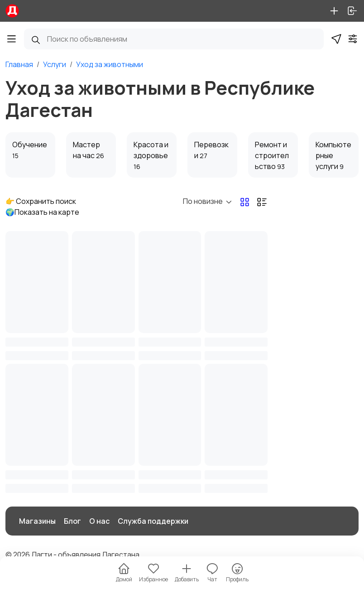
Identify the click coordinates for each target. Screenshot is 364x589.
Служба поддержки (153, 521)
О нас (99, 521)
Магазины (37, 521)
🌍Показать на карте (42, 212)
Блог (72, 521)
